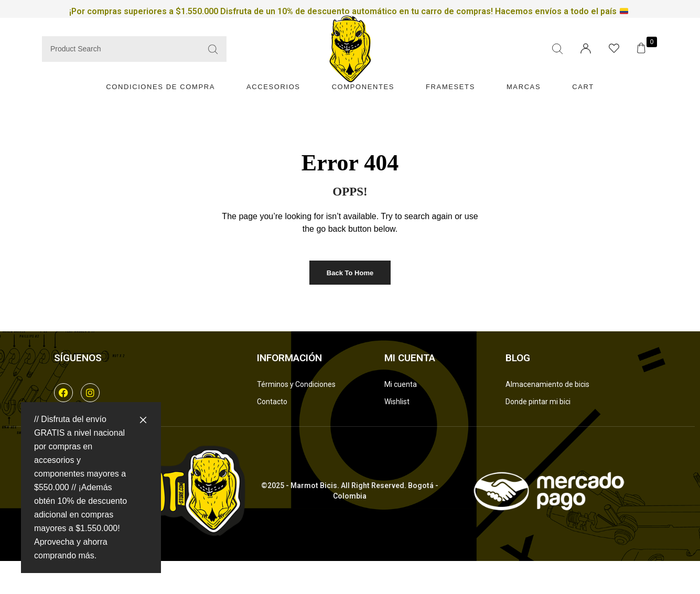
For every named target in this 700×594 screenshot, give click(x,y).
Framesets (450, 87)
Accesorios (273, 87)
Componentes (363, 87)
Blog (518, 358)
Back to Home (350, 273)
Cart (583, 87)
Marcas (524, 87)
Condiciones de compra (160, 87)
